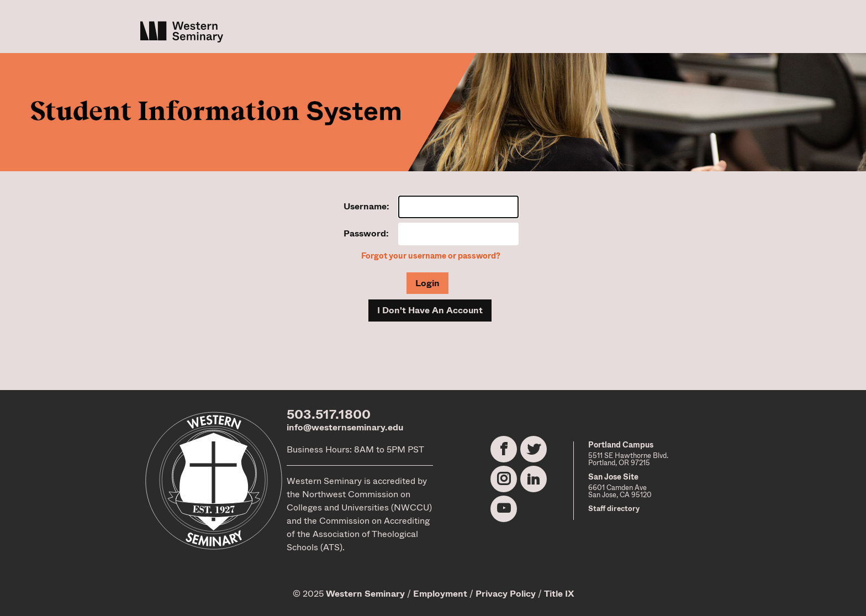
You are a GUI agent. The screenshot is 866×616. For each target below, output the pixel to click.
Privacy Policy (506, 594)
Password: (366, 233)
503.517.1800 (329, 414)
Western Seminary (365, 594)
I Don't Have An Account (430, 310)
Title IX (559, 594)
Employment (440, 594)
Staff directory (614, 509)
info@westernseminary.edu (345, 427)
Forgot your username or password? (431, 256)
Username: (366, 206)
